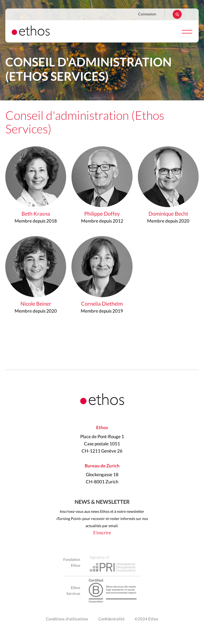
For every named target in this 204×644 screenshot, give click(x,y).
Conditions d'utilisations (67, 619)
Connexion (147, 14)
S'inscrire (102, 533)
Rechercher (177, 14)
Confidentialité (111, 619)
